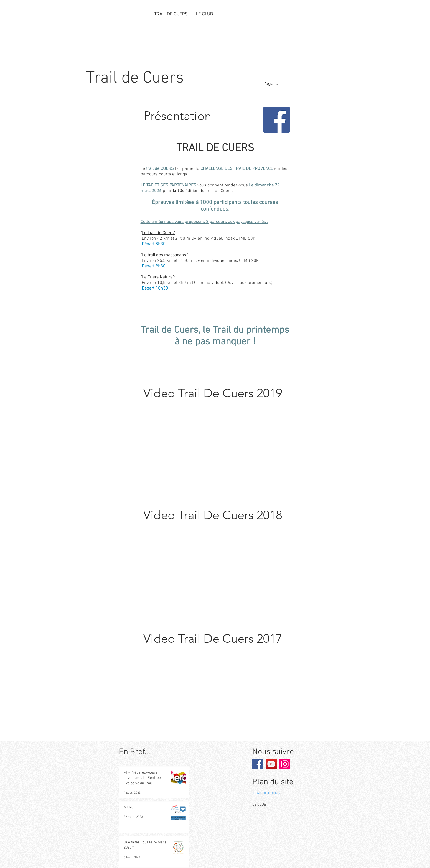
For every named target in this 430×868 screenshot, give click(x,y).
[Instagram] (285, 764)
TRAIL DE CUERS (266, 793)
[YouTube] (271, 764)
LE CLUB (259, 805)
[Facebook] (277, 120)
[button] (171, 14)
